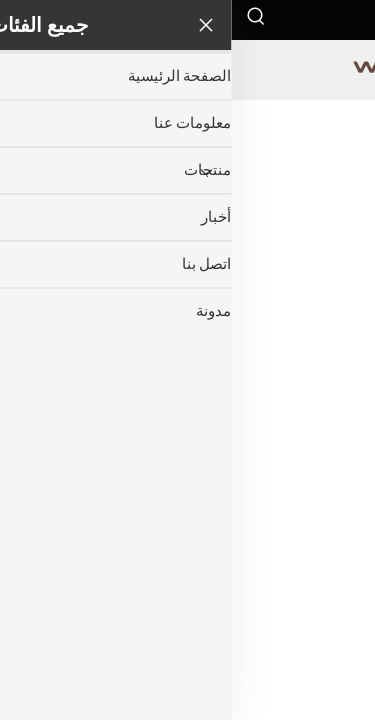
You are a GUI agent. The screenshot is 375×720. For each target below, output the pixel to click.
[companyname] (187, 70)
